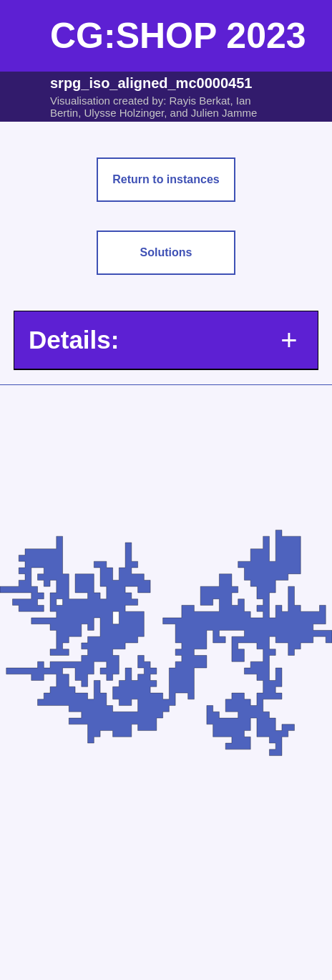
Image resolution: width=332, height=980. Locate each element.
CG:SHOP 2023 (178, 36)
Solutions (166, 252)
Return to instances (166, 179)
